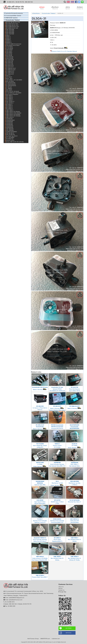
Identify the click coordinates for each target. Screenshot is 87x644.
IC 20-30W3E (9, 48)
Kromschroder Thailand (49, 13)
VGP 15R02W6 (10, 129)
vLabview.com (56, 639)
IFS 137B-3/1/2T (10, 73)
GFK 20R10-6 (9, 97)
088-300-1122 (29, 2)
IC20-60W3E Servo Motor (13, 45)
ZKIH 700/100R (10, 34)
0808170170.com (45, 639)
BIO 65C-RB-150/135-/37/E (13, 22)
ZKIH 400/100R (10, 31)
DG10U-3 (8, 37)
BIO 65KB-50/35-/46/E (12, 24)
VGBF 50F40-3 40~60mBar (13, 114)
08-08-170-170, (20, 2)
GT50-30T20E (10, 58)
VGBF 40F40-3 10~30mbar (13, 112)
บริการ (68, 8)
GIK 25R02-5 (9, 107)
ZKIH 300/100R (10, 30)
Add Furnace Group (33, 639)
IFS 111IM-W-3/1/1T (11, 70)
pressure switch (10, 140)
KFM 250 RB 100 (10, 135)
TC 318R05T (9, 89)
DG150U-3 (9, 41)
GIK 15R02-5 (9, 104)
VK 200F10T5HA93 (11, 86)
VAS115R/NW (9, 119)
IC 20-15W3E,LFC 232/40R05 (14, 93)
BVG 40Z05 (9, 90)
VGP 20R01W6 (10, 130)
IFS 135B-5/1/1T (10, 74)
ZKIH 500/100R (10, 32)
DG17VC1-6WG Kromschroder (14, 44)
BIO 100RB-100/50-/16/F (12, 27)
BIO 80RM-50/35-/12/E (12, 28)
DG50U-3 (8, 38)
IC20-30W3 (9, 51)
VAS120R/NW (9, 122)
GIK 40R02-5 (9, 109)
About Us (61, 587)
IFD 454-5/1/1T (10, 67)
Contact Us (61, 590)
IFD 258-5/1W (10, 61)
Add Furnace (68, 633)
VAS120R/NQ (9, 123)
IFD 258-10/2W (10, 60)
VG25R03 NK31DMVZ (11, 132)
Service (60, 588)
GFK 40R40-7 (10, 100)
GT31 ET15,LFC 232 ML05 (12, 91)
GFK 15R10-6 (9, 96)
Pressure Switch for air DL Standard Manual (63, 51)
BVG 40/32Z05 (10, 81)
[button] (65, 2)
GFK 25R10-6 (9, 99)
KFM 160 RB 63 (10, 133)
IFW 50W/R (9, 77)
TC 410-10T (9, 87)
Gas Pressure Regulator (12, 94)
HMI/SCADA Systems (12, 18)
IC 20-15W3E (9, 47)
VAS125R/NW (9, 125)
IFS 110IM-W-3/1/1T (11, 68)
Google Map (63, 592)
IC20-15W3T (9, 53)
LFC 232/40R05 (10, 137)
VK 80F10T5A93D (11, 83)
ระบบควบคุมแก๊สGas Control (13, 16)
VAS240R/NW (10, 126)
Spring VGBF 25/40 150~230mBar (15, 142)
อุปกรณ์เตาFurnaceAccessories (14, 13)
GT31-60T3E (9, 54)
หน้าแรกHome (36, 13)
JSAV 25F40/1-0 (10, 102)
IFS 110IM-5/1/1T (10, 71)
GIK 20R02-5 (9, 106)
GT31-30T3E (9, 55)
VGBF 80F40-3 (10, 117)
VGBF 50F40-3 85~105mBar (13, 116)
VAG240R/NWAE (10, 120)
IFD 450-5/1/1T (10, 66)
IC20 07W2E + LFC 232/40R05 (14, 80)
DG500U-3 (9, 43)
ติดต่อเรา (80, 8)
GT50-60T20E (10, 57)
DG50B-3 (8, 40)
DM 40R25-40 (10, 139)
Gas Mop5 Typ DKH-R (12, 136)
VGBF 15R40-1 (10, 110)
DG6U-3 (8, 35)
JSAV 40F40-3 (10, 103)
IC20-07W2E (9, 50)
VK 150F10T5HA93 (11, 84)
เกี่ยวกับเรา (55, 8)
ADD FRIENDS (68, 628)
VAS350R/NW (10, 127)
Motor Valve (9, 78)
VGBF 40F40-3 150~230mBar (14, 113)
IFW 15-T (8, 76)
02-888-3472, (11, 2)
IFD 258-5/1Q (9, 63)
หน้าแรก (42, 8)
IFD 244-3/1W (10, 64)
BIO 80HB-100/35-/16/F (12, 25)
